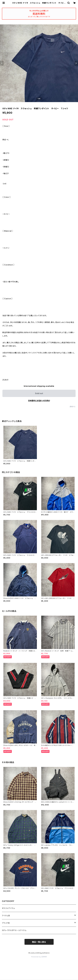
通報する (73, 407)
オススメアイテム (8, 908)
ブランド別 (6, 923)
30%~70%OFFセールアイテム (14, 930)
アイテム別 (6, 916)
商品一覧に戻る (39, 942)
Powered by (39, 957)
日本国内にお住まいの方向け (39, 401)
